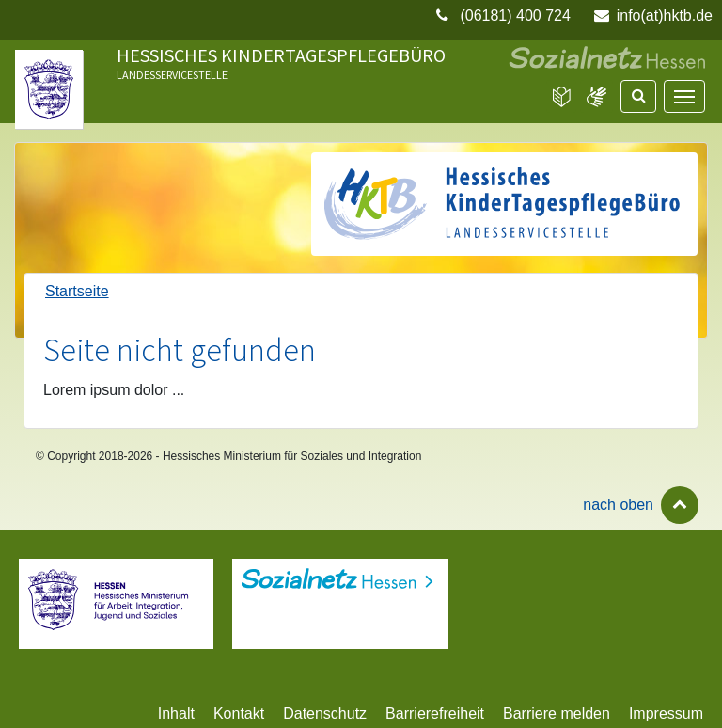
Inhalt (176, 713)
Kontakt (239, 713)
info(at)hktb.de (665, 16)
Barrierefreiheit (435, 713)
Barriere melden (557, 713)
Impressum (666, 713)
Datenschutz (325, 713)
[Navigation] (684, 96)
